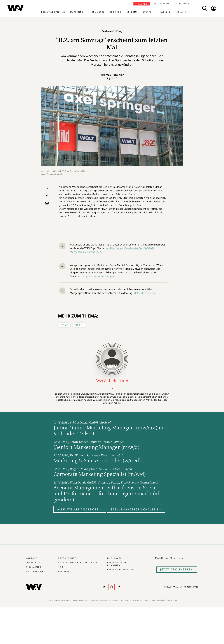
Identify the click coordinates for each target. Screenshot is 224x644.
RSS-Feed (64, 571)
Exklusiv (181, 12)
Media (79, 325)
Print (64, 325)
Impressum (33, 563)
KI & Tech (115, 12)
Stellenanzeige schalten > (136, 509)
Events (147, 12)
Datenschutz (67, 558)
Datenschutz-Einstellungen (78, 563)
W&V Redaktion (115, 75)
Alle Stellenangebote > (80, 509)
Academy (132, 12)
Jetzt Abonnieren (177, 569)
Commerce (98, 12)
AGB (61, 567)
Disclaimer (34, 567)
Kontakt (32, 558)
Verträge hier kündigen (117, 564)
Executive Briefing (53, 12)
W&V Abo (142, 4)
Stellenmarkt (162, 4)
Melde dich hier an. (145, 293)
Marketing (77, 12)
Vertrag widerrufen (121, 570)
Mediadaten (116, 558)
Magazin (165, 12)
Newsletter (182, 4)
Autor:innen (35, 571)
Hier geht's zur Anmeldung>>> (98, 276)
